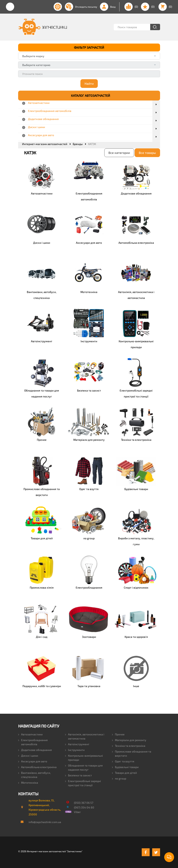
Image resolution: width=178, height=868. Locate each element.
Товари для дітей (124, 773)
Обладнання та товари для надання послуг (84, 767)
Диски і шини (28, 755)
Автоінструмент (77, 744)
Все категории (119, 152)
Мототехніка (28, 782)
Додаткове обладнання (35, 750)
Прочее (118, 734)
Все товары (147, 152)
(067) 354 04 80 (84, 807)
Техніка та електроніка (129, 746)
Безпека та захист (78, 775)
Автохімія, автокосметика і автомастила (85, 736)
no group (119, 778)
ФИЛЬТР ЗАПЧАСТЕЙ (89, 47)
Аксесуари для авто (33, 761)
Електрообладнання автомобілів (33, 742)
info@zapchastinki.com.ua (43, 822)
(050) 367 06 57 (84, 802)
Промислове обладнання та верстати (132, 753)
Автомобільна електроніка (37, 767)
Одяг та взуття (123, 761)
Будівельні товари (125, 767)
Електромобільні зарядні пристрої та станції (83, 783)
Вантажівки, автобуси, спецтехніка (34, 775)
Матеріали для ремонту (129, 740)
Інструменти (75, 750)
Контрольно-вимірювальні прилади (84, 757)
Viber (77, 812)
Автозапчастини (30, 734)
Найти (89, 83)
